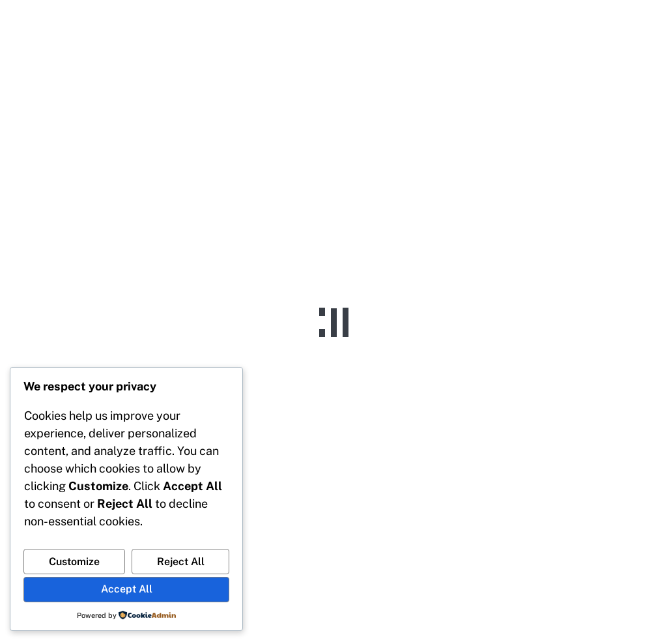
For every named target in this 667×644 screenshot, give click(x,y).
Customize (74, 562)
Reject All (181, 562)
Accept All (127, 589)
